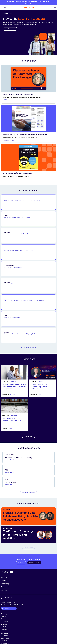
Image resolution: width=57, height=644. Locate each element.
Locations (4, 627)
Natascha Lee (13, 395)
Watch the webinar (9, 100)
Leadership (5, 584)
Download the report (9, 140)
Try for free (21, 563)
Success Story (9, 460)
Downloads (4, 641)
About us (4, 577)
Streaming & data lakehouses (12, 284)
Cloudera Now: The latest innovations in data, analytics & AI (20, 334)
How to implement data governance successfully (17, 217)
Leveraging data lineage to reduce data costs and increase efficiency (23, 201)
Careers (4, 581)
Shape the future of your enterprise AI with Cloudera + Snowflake (22, 234)
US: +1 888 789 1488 (8, 603)
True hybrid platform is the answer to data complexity (18, 251)
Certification (4, 636)
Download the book (9, 179)
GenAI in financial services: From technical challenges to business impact (24, 301)
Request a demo (34, 563)
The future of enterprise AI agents (13, 267)
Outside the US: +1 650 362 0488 (12, 605)
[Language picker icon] (5, 8)
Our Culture (4, 622)
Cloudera (40, 395)
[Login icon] (2, 8)
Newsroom (5, 587)
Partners (4, 590)
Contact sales (5, 638)
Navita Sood (12, 428)
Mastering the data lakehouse (12, 317)
